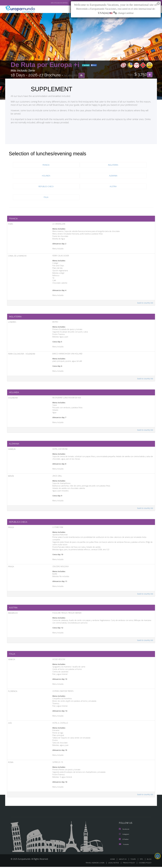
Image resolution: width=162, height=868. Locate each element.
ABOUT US (123, 860)
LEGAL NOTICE (112, 864)
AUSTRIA (113, 186)
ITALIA (46, 197)
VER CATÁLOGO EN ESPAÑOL (54, 3)
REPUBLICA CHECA (46, 186)
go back (86, 65)
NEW (70, 9)
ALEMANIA (113, 176)
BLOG (149, 860)
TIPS (142, 860)
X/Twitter (124, 840)
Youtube (124, 845)
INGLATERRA (113, 165)
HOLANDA (46, 176)
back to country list (145, 303)
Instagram (124, 836)
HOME (113, 860)
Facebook (124, 831)
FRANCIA (46, 165)
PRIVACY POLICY (128, 864)
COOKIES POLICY (145, 864)
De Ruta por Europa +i (46, 65)
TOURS (134, 860)
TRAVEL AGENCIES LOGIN (92, 864)
